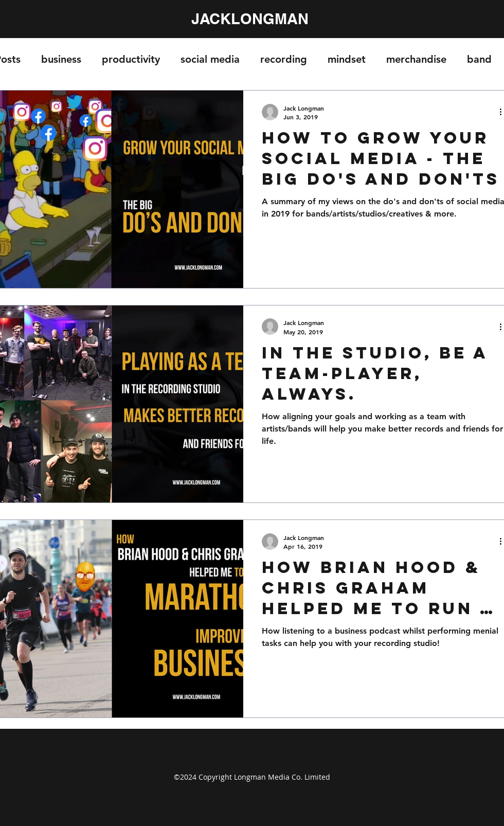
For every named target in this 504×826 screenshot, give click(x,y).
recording (284, 59)
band (479, 59)
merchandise (416, 59)
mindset (347, 59)
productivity (131, 59)
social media (210, 59)
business (61, 59)
